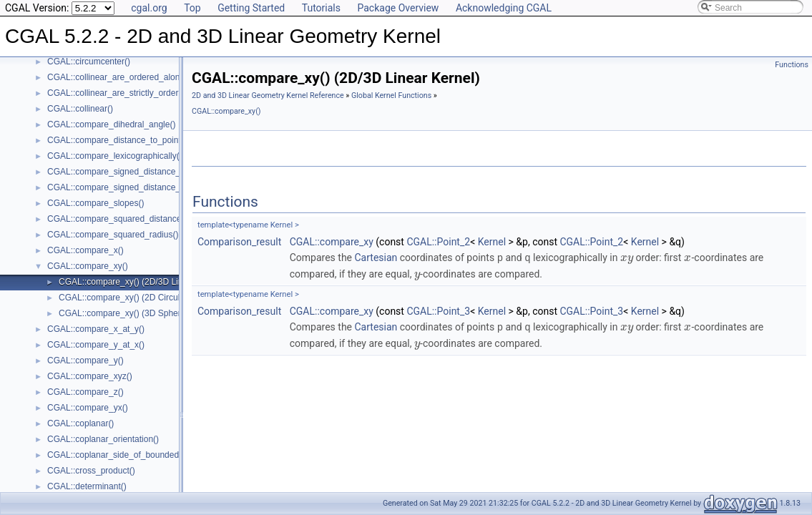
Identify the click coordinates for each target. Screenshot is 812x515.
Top (192, 8)
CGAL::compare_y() (85, 360)
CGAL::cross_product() (91, 471)
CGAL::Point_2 (438, 242)
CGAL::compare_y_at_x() (96, 345)
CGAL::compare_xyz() (90, 376)
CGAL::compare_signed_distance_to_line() (129, 172)
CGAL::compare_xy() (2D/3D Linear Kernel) (142, 282)
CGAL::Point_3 (438, 310)
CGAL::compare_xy (332, 242)
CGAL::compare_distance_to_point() (117, 140)
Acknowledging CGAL (504, 8)
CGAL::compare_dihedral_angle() (111, 124)
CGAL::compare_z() (85, 392)
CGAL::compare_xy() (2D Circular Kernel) (138, 298)
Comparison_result (239, 242)
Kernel (492, 242)
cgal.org (149, 8)
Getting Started (251, 8)
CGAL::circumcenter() (89, 62)
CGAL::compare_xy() (88, 266)
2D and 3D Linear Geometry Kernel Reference (268, 95)
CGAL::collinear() (80, 109)
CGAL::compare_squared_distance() (117, 219)
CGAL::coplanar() (80, 423)
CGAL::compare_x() (85, 250)
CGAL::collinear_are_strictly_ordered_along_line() (142, 93)
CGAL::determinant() (87, 486)
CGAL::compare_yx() (88, 408)
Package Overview (398, 8)
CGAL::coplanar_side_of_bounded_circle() (128, 455)
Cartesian (376, 257)
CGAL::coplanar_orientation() (103, 439)
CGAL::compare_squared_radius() (113, 235)
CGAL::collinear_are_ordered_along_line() (128, 77)
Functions (792, 65)
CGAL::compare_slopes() (96, 203)
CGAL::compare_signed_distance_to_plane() (133, 187)
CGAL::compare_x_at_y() (96, 329)
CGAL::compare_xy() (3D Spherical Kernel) (141, 313)
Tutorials (321, 8)
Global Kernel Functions (391, 95)
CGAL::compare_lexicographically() (115, 156)
